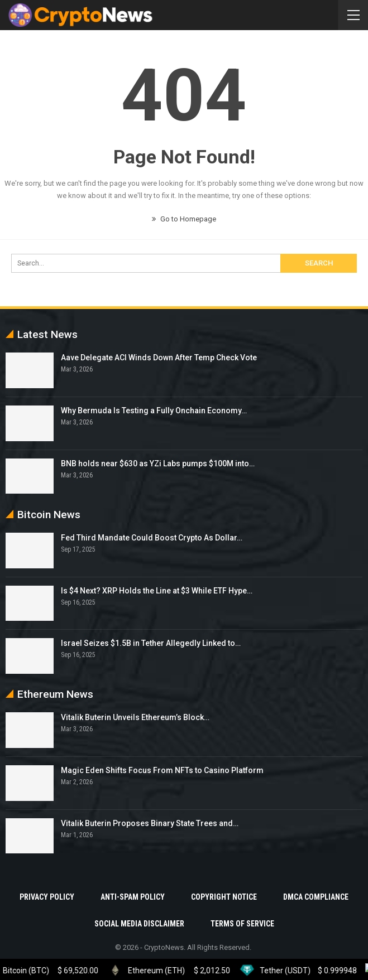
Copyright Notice (224, 897)
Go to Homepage (184, 219)
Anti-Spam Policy (133, 897)
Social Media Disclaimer (139, 924)
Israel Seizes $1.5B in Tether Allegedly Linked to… (151, 643)
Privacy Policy (47, 897)
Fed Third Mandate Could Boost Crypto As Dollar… (152, 538)
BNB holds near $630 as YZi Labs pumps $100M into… (158, 464)
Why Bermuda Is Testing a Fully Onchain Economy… (154, 411)
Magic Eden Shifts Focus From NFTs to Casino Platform (162, 770)
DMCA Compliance (316, 897)
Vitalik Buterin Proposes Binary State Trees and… (150, 823)
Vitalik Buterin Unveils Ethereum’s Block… (135, 717)
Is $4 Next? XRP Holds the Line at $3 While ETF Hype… (157, 591)
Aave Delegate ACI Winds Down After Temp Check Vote (159, 358)
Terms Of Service (242, 924)
